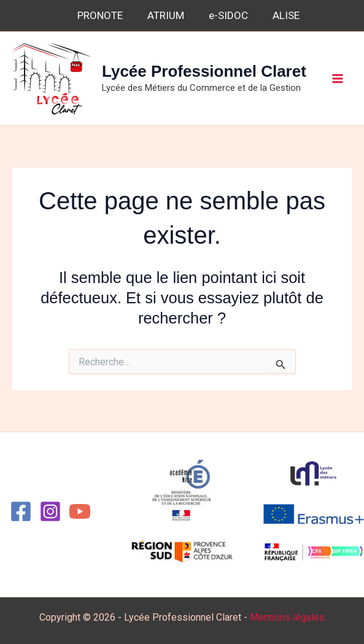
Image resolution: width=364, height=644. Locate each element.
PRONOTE (100, 15)
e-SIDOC (228, 15)
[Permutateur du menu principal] (338, 79)
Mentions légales (287, 617)
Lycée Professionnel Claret (204, 71)
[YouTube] (80, 511)
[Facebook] (21, 511)
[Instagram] (50, 511)
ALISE (286, 15)
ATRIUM (166, 15)
